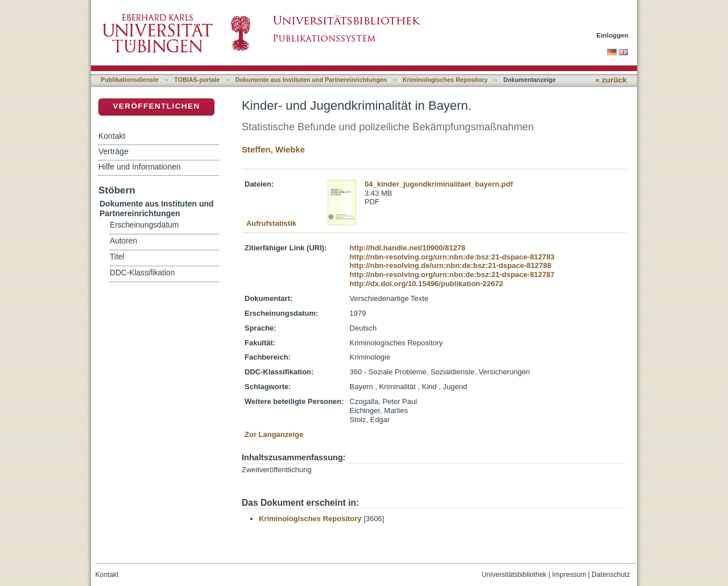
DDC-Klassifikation (142, 273)
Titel (117, 257)
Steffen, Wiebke (273, 149)
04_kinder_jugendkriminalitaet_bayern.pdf (439, 184)
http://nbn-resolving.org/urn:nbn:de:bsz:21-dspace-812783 (452, 257)
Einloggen (613, 35)
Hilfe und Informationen (140, 167)
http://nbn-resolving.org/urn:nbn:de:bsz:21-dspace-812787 (452, 275)
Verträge (113, 151)
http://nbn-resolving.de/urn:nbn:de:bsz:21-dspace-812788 (451, 265)
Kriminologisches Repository (445, 80)
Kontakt (112, 136)
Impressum (569, 575)
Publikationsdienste (130, 80)
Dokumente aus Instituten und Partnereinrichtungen (311, 80)
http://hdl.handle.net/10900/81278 (408, 248)
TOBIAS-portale (197, 80)
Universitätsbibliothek (514, 575)
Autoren (123, 241)
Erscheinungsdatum (144, 225)
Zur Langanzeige (274, 434)
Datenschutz (611, 575)
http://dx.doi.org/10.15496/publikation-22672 (427, 284)
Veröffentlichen (156, 106)
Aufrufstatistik (271, 223)
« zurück (611, 80)
